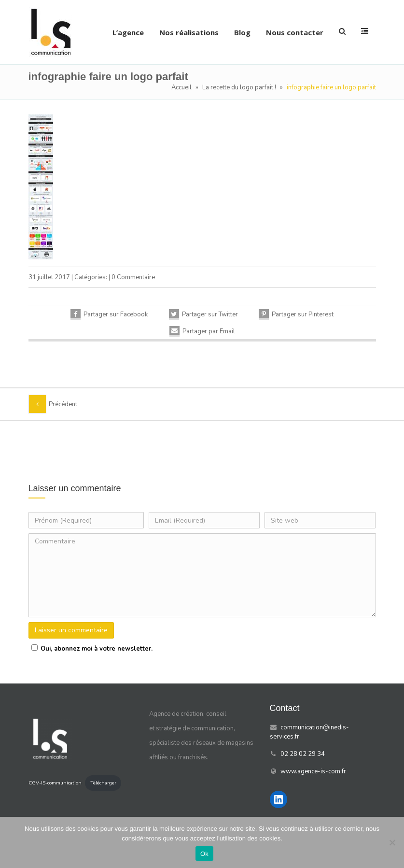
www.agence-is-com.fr (313, 771)
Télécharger (103, 783)
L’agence (128, 32)
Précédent (63, 404)
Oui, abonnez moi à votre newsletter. (91, 649)
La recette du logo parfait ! (239, 87)
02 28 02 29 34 (303, 754)
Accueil (181, 87)
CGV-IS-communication (55, 783)
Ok (204, 854)
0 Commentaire (133, 277)
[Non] (392, 842)
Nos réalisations (189, 32)
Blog (242, 32)
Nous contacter (295, 32)
